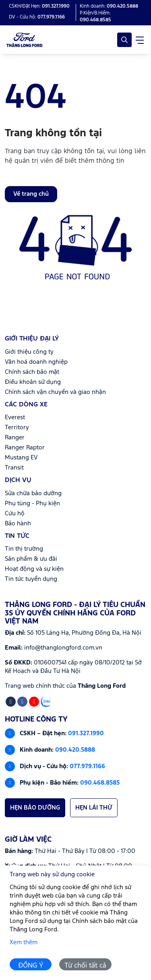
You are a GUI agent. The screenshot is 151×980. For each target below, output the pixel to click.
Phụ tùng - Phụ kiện (32, 503)
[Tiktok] (11, 702)
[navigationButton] (140, 40)
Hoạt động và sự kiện (34, 569)
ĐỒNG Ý (31, 966)
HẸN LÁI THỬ (94, 808)
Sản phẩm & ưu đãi (31, 559)
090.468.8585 (100, 783)
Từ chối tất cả (85, 966)
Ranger (15, 438)
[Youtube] (34, 702)
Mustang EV (21, 458)
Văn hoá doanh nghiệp (36, 362)
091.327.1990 (86, 733)
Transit (14, 468)
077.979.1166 (87, 766)
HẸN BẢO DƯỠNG (35, 808)
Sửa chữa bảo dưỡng (33, 493)
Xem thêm (24, 942)
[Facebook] (22, 702)
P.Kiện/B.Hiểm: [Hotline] (95, 16)
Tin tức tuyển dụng (31, 579)
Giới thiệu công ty (29, 352)
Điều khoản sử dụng (33, 382)
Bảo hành (18, 524)
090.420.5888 (75, 750)
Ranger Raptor (25, 448)
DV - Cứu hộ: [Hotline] (37, 17)
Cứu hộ (15, 514)
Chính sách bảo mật (32, 372)
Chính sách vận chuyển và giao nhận (55, 392)
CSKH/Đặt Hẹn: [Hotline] (39, 6)
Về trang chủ (31, 194)
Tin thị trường (24, 549)
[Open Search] (124, 40)
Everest (15, 417)
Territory (17, 427)
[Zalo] (46, 702)
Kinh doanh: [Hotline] (109, 6)
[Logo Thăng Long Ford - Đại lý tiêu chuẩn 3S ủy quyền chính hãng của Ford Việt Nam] (24, 40)
